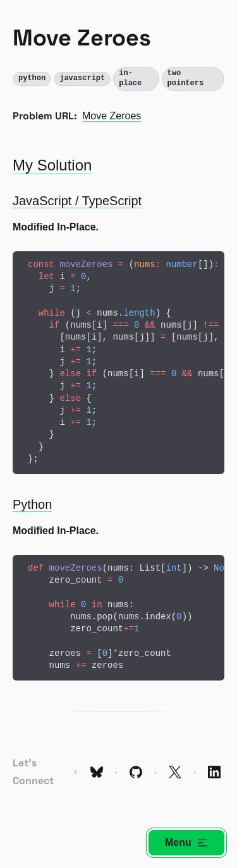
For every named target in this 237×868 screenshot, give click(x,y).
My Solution (52, 165)
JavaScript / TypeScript (77, 201)
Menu (186, 843)
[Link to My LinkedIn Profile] (214, 772)
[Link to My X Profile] (175, 772)
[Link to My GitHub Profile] (136, 772)
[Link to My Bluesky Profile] (97, 772)
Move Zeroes (112, 116)
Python (32, 504)
